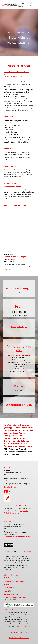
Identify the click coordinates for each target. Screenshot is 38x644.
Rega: (6, 591)
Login (21, 5)
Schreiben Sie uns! (10, 487)
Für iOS (19, 626)
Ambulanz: (8, 578)
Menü (32, 5)
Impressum (14, 633)
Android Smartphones (12, 513)
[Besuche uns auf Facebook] (5, 491)
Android (27, 626)
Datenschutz (23, 633)
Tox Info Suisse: (10, 594)
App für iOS (24, 511)
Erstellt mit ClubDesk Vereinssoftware (19, 638)
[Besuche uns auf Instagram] (9, 491)
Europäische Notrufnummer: (14, 581)
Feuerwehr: (8, 588)
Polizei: (7, 584)
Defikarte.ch (25, 428)
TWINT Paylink (26, 552)
